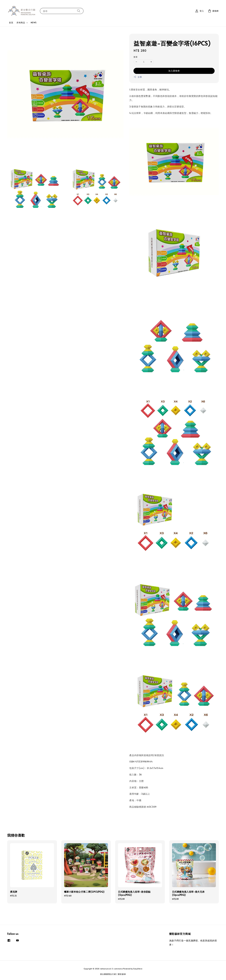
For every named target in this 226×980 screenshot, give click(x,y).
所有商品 (21, 23)
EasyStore (138, 969)
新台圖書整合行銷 (108, 974)
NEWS (34, 23)
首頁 (11, 23)
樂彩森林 (122, 974)
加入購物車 (174, 71)
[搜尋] (79, 11)
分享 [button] (138, 77)
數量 (136, 57)
